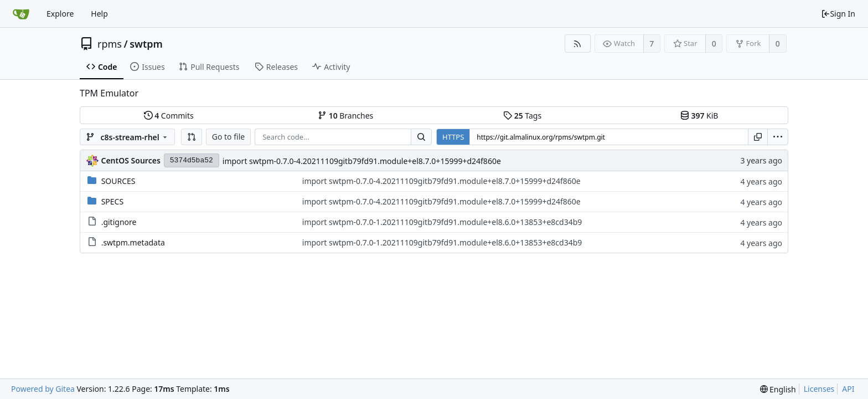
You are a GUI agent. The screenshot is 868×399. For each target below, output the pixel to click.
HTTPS (453, 137)
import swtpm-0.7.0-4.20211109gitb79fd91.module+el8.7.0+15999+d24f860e (362, 161)
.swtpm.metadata (133, 242)
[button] (192, 137)
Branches (345, 116)
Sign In (838, 14)
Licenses (819, 389)
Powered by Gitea (43, 389)
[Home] (21, 14)
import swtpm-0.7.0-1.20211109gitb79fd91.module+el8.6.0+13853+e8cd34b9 (442, 222)
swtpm (146, 44)
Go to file (228, 137)
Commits (169, 116)
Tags (522, 116)
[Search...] (421, 137)
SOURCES (118, 181)
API (848, 389)
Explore (60, 14)
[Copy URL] (758, 137)
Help (99, 14)
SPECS (112, 201)
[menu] (778, 137)
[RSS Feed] (578, 44)
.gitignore (119, 222)
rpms (110, 44)
